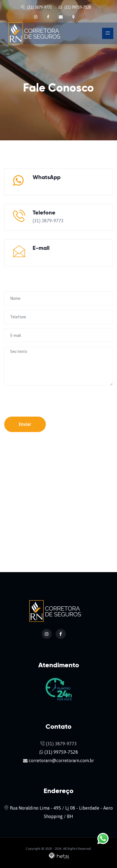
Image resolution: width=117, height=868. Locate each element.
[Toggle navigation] (108, 33)
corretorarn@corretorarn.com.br (65, 256)
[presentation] (37, 399)
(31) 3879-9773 (40, 7)
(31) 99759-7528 (78, 7)
